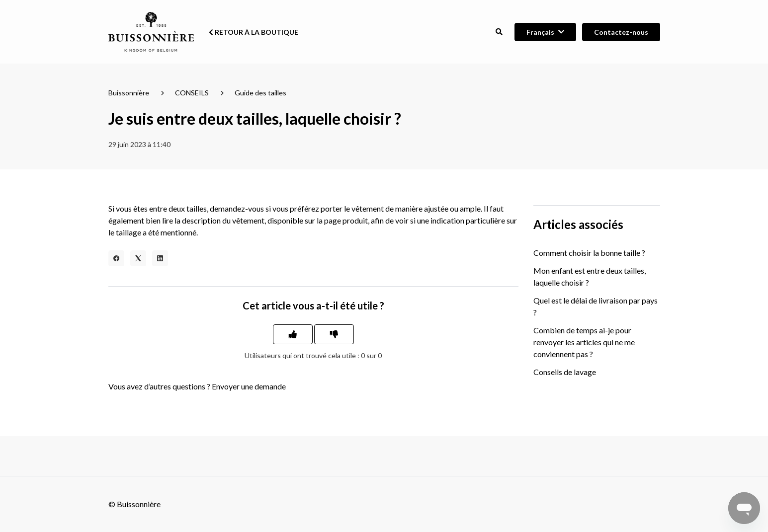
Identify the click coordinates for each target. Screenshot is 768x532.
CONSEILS (192, 93)
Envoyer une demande (249, 386)
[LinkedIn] (160, 258)
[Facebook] (116, 258)
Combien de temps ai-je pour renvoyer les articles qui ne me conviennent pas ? (584, 342)
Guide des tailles (260, 93)
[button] (499, 32)
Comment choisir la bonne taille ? (589, 253)
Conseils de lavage (565, 372)
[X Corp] (138, 258)
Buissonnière (129, 93)
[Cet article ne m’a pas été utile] (334, 334)
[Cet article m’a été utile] (293, 334)
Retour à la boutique (254, 32)
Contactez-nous (621, 32)
